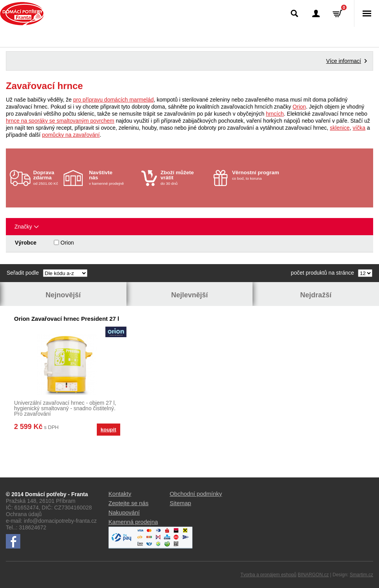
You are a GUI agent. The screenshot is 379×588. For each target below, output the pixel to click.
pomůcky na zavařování (71, 135)
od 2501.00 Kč (47, 178)
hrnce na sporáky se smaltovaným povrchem (60, 121)
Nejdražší (316, 295)
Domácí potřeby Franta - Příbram (22, 14)
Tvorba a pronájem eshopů (268, 575)
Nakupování (124, 512)
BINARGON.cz (313, 575)
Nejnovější (63, 295)
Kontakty (120, 494)
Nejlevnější (189, 295)
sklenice (340, 128)
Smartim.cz (361, 575)
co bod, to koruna (256, 175)
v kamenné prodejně (113, 178)
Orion (299, 107)
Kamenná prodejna (133, 522)
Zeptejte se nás (129, 503)
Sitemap (181, 503)
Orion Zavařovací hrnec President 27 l (67, 319)
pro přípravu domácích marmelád (114, 100)
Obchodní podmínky (196, 494)
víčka (359, 128)
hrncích (275, 114)
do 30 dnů (185, 178)
